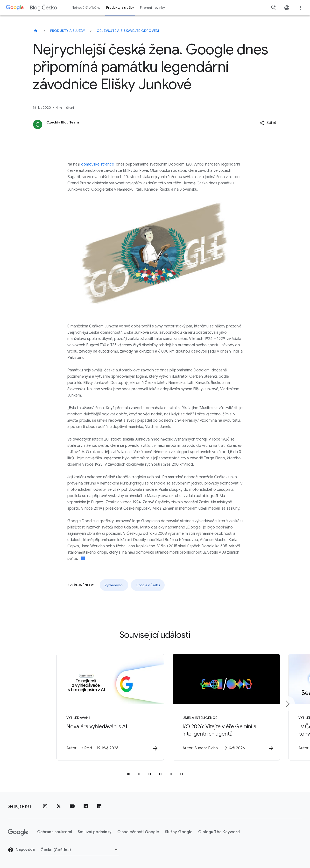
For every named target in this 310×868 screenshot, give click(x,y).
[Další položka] (287, 704)
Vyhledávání (114, 585)
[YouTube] (72, 806)
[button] (268, 123)
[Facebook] (86, 806)
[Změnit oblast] (80, 850)
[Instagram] (45, 806)
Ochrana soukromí (55, 832)
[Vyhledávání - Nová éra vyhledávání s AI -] (92, 708)
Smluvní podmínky (95, 832)
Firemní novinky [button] (152, 8)
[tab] (128, 774)
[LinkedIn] (99, 806)
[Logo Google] (18, 832)
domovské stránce (98, 164)
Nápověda (21, 850)
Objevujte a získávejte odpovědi (128, 31)
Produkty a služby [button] (120, 8)
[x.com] (59, 806)
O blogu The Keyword (219, 832)
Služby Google (179, 832)
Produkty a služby (68, 31)
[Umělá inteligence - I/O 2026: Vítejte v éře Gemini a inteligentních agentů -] (218, 708)
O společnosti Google (138, 832)
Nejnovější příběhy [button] (86, 8)
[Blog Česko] (36, 31)
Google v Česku (148, 585)
